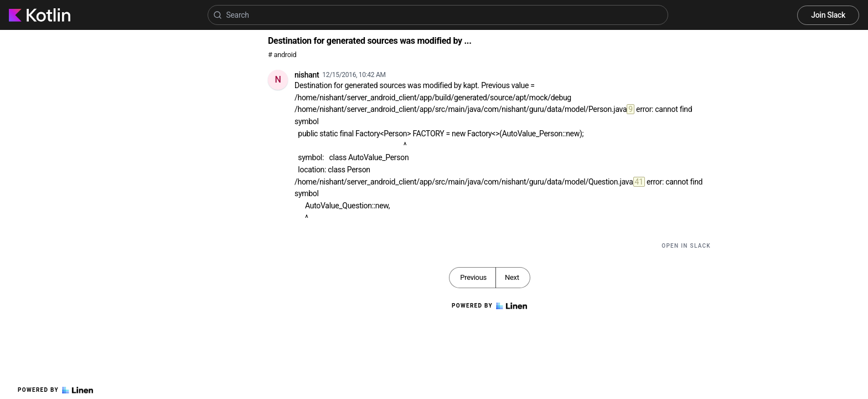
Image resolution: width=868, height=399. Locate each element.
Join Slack (828, 15)
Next (512, 277)
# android (282, 55)
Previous (473, 277)
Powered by (55, 390)
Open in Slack (686, 246)
